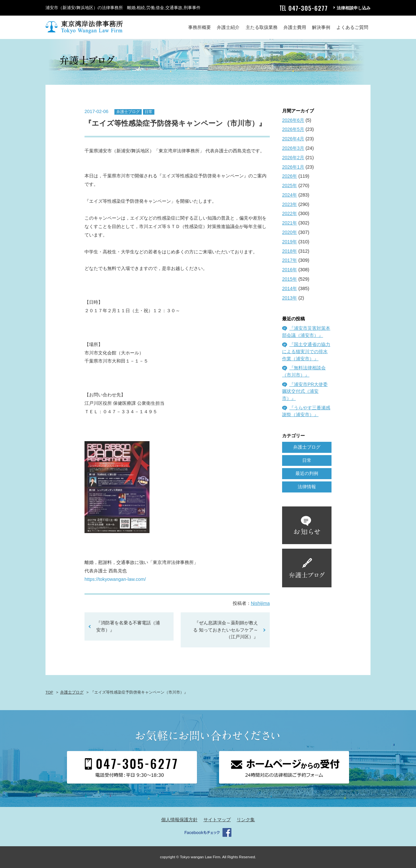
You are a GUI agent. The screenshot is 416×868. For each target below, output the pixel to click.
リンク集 (246, 820)
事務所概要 (200, 27)
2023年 (290, 204)
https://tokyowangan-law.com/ (115, 579)
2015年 (290, 279)
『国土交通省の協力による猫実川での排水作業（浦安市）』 (306, 351)
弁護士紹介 (228, 27)
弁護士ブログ (128, 112)
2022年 (290, 213)
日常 (149, 112)
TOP (49, 692)
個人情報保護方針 (179, 820)
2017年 (290, 260)
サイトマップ (217, 820)
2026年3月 (293, 148)
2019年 (290, 242)
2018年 (290, 251)
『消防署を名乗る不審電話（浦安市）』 (128, 626)
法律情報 (307, 487)
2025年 (290, 185)
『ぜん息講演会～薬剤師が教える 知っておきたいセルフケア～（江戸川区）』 (226, 630)
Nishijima (260, 603)
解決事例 (321, 27)
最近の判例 (307, 473)
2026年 (290, 176)
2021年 (290, 223)
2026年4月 (293, 139)
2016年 (290, 270)
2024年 (290, 195)
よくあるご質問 (352, 27)
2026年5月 (293, 129)
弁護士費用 (295, 27)
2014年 (290, 288)
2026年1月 (293, 167)
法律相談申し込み (354, 8)
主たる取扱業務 (262, 27)
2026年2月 (293, 158)
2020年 (290, 232)
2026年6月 (293, 120)
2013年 (290, 298)
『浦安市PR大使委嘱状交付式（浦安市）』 (305, 391)
